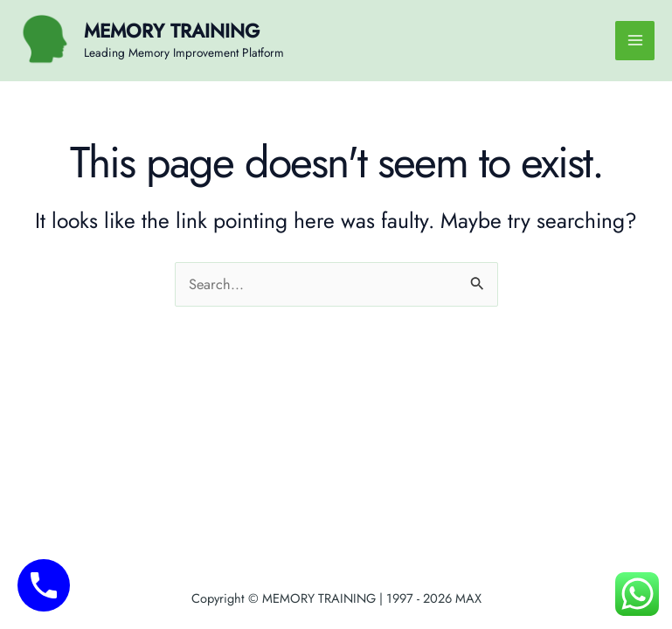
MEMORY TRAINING (172, 31)
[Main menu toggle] (635, 41)
